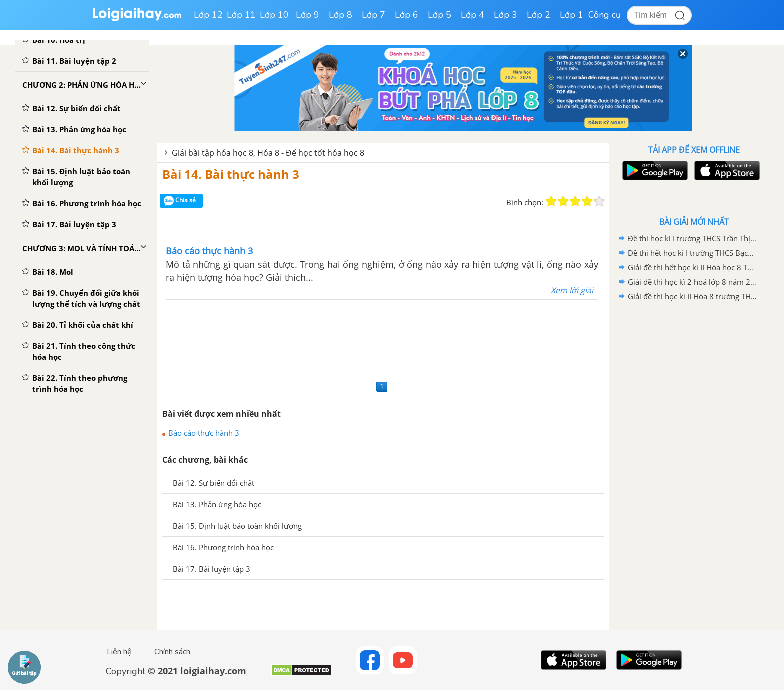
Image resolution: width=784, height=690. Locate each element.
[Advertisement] (383, 339)
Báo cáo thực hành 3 (204, 433)
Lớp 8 (341, 15)
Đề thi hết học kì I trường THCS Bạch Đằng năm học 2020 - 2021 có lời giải (692, 253)
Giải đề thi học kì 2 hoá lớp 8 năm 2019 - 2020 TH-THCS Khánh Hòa (692, 282)
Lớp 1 (572, 15)
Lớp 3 (506, 15)
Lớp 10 (274, 15)
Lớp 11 (241, 15)
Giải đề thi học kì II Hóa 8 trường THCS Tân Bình (692, 296)
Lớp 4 (473, 15)
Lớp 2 (539, 15)
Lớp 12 (208, 15)
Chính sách (172, 652)
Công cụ (605, 15)
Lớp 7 (374, 15)
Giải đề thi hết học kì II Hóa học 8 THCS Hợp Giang (692, 267)
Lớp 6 (407, 15)
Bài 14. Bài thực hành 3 (231, 174)
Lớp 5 (440, 15)
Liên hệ (119, 652)
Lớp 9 (308, 15)
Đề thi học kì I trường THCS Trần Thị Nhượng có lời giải (692, 238)
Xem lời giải (572, 290)
